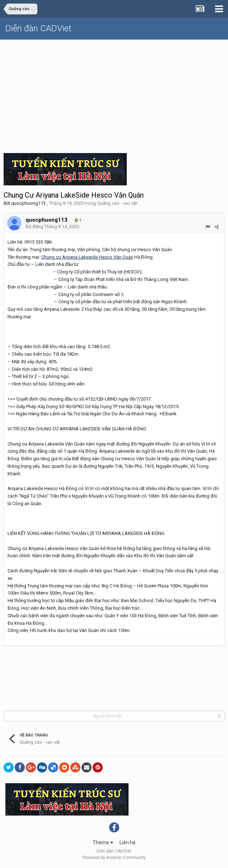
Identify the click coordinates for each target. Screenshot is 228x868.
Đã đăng (52, 227)
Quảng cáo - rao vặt (117, 203)
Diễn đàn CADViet (38, 28)
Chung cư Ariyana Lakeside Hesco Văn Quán (87, 257)
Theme (103, 842)
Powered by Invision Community (114, 858)
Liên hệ (127, 842)
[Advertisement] (114, 94)
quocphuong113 (28, 203)
